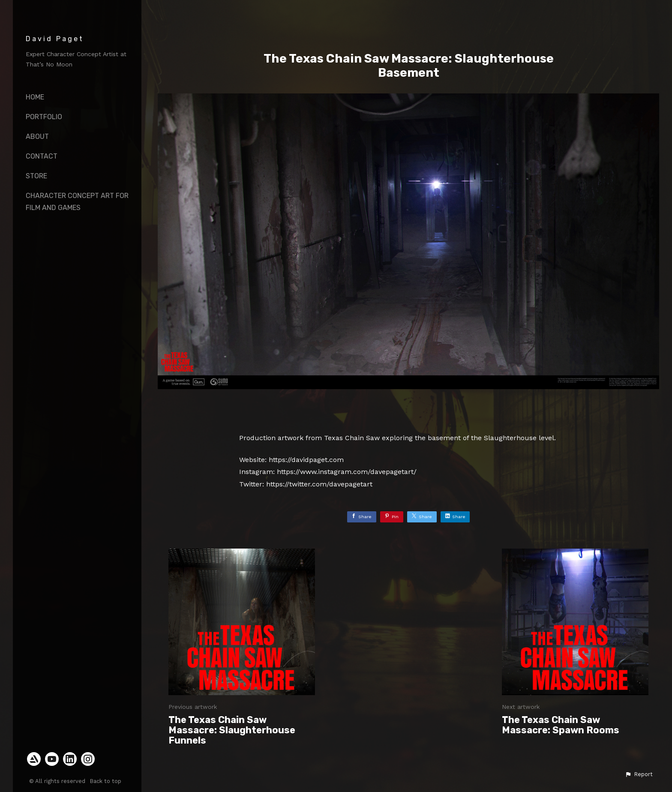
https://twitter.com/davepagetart (319, 484)
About (37, 136)
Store (36, 176)
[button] (639, 774)
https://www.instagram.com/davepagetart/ (347, 472)
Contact (42, 156)
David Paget (55, 39)
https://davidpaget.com (306, 460)
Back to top (106, 781)
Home (35, 97)
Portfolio (44, 117)
